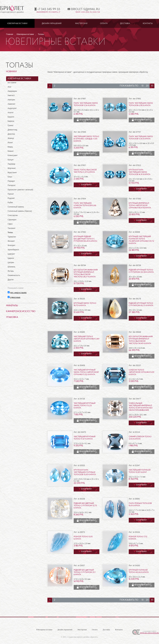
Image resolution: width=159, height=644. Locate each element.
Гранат (11, 125)
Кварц (10, 147)
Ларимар (11, 164)
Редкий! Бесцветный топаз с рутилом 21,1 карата (85, 572)
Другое (11, 280)
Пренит (11, 194)
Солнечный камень (16, 207)
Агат (9, 87)
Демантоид (12, 130)
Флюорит (11, 245)
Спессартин (13, 215)
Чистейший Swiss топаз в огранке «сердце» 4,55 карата (86, 139)
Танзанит (12, 228)
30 (152, 86)
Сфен (10, 224)
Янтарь (11, 271)
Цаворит (11, 254)
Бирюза (11, 121)
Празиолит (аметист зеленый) (20, 190)
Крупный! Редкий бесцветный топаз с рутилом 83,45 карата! (85, 239)
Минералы (12, 306)
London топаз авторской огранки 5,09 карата (141, 372)
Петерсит (12, 185)
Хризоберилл (13, 250)
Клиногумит (13, 155)
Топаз (10, 233)
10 (143, 86)
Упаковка (12, 317)
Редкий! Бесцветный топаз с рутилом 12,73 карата (85, 506)
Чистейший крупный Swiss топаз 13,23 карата (85, 406)
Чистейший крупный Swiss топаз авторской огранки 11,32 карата (86, 372)
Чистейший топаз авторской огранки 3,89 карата (87, 339)
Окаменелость (14, 275)
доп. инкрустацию (18, 293)
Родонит (11, 198)
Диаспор (11, 134)
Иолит (10, 143)
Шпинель (11, 267)
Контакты (148, 24)
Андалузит (12, 108)
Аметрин (11, 100)
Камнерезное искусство (21, 312)
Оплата (104, 24)
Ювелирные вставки (17, 24)
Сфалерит (12, 220)
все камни (12, 83)
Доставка (125, 24)
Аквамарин (12, 91)
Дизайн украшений (52, 24)
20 (147, 86)
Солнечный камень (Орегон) (20, 211)
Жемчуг (11, 138)
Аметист (11, 95)
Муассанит (12, 173)
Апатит (11, 113)
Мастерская (81, 24)
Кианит (11, 151)
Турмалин (12, 237)
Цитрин (11, 262)
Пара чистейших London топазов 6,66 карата (85, 206)
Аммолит (11, 104)
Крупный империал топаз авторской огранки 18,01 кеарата (140, 206)
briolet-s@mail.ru (85, 9)
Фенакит (11, 241)
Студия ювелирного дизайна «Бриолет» (83, 637)
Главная (10, 34)
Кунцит (11, 160)
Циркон (11, 258)
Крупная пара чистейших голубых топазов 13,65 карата (85, 472)
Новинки (11, 72)
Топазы (41, 34)
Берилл (11, 117)
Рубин (10, 203)
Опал (10, 177)
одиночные (15, 297)
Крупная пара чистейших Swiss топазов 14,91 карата (140, 172)
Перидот (11, 181)
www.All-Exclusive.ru (149, 633)
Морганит (12, 168)
